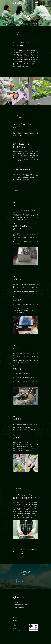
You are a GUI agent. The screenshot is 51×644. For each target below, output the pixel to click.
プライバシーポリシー (18, 631)
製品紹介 (15, 618)
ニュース (15, 626)
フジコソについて (17, 612)
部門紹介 (15, 615)
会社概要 (15, 620)
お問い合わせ (16, 628)
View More (25, 581)
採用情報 (15, 623)
